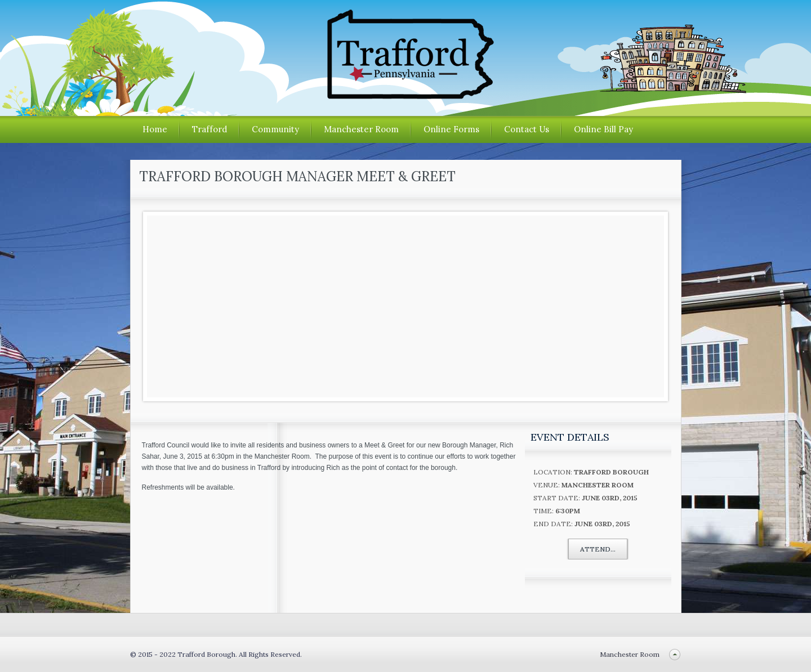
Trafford (210, 129)
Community (275, 129)
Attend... (598, 549)
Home (155, 129)
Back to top (675, 654)
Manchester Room (361, 129)
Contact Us (527, 129)
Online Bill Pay (603, 129)
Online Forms (451, 129)
